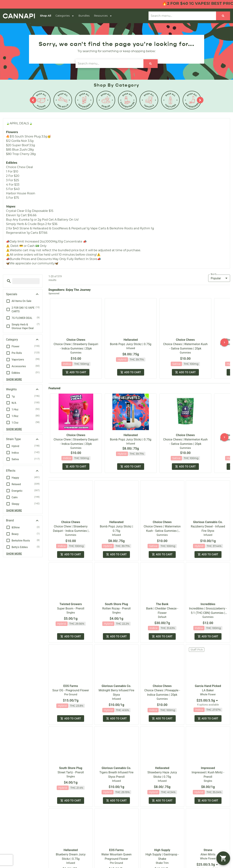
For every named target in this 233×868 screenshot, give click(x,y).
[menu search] (26, 281)
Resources (103, 16)
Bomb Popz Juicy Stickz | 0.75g (131, 344)
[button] (9, 281)
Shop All (46, 16)
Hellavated (131, 340)
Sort (214, 274)
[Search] (223, 16)
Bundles (84, 16)
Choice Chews (76, 340)
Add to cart (76, 373)
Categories (65, 16)
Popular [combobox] (216, 278)
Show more (14, 379)
